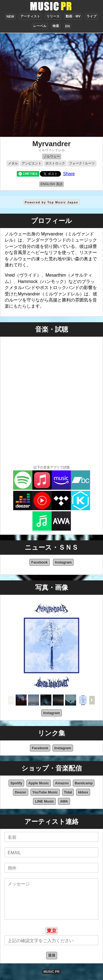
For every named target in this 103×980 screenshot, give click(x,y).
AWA (64, 801)
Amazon (62, 783)
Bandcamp (84, 783)
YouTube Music (45, 792)
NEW (10, 17)
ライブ (91, 16)
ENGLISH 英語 (51, 184)
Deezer (21, 792)
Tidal (68, 792)
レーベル (40, 26)
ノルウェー (52, 156)
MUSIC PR (51, 972)
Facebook (40, 562)
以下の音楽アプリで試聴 (52, 467)
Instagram (63, 562)
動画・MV (73, 16)
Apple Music (39, 783)
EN (68, 26)
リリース (53, 16)
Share (69, 174)
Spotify (16, 783)
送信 (52, 955)
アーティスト (30, 16)
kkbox (83, 792)
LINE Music (44, 801)
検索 (56, 26)
